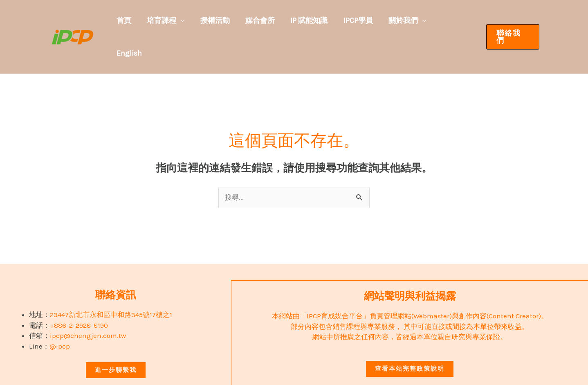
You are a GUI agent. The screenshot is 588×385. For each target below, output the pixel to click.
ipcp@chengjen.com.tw (88, 303)
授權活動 (233, 20)
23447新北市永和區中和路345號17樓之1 (111, 282)
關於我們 (407, 20)
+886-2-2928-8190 (79, 293)
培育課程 (183, 20)
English (455, 20)
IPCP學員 (366, 20)
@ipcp (60, 313)
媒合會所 (274, 20)
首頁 (148, 20)
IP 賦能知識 (320, 20)
